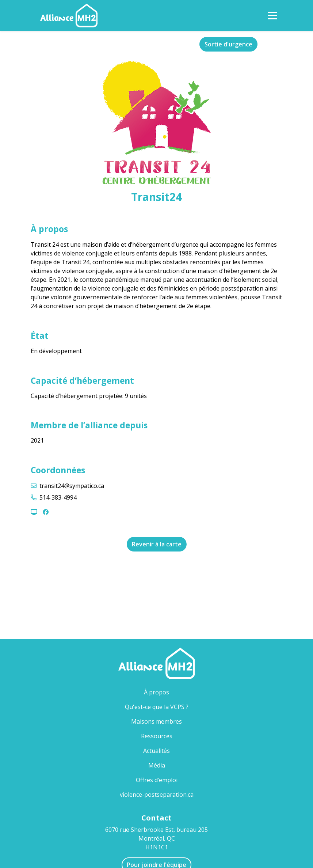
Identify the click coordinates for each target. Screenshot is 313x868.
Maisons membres (168, 721)
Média (157, 765)
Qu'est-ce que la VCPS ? (157, 707)
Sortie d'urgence (228, 44)
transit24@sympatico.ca (72, 486)
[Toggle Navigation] (273, 16)
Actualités (156, 751)
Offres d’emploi (157, 780)
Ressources (157, 736)
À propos (156, 692)
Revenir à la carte (157, 544)
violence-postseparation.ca (157, 795)
